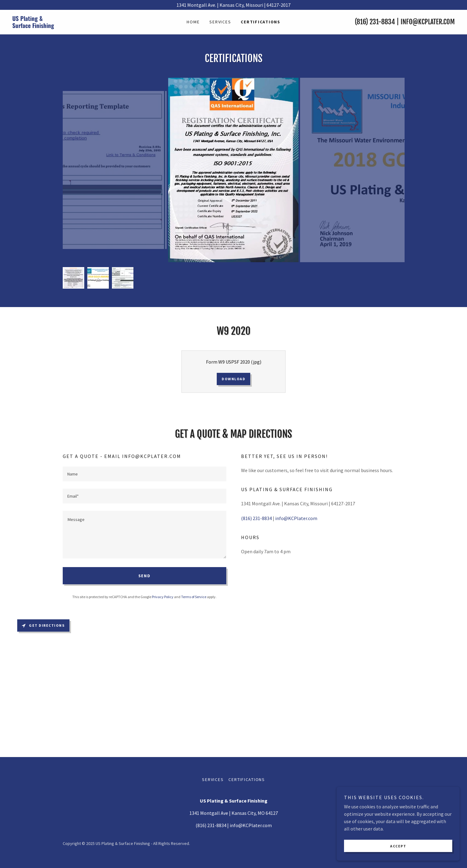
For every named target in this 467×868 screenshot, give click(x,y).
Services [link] (220, 22)
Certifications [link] (261, 22)
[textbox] (144, 474)
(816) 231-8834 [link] (375, 22)
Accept (398, 846)
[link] (68, 26)
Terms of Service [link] (194, 597)
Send (144, 576)
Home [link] (193, 22)
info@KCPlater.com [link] (428, 22)
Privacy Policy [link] (163, 597)
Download (233, 379)
